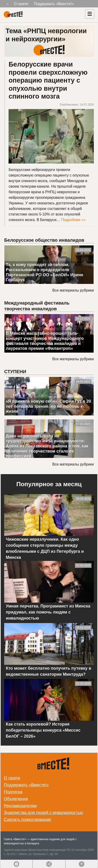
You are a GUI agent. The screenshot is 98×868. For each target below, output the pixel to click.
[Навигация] (90, 14)
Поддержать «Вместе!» (54, 4)
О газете (21, 4)
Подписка (13, 792)
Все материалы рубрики (73, 290)
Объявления (16, 799)
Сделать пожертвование (28, 820)
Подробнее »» (73, 220)
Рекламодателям (20, 806)
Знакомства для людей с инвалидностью (43, 813)
